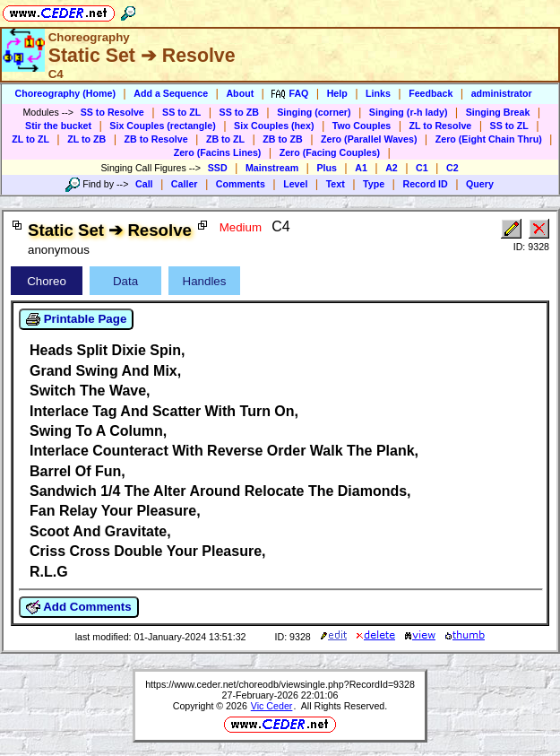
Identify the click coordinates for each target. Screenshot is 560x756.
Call (144, 184)
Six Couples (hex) (274, 126)
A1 (361, 168)
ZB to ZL (225, 139)
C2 (452, 168)
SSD (218, 168)
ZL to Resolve (441, 126)
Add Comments (79, 607)
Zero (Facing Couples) (330, 152)
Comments (241, 184)
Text (336, 184)
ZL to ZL (30, 139)
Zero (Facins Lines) (218, 152)
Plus (327, 168)
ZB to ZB (282, 139)
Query (480, 184)
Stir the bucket (58, 126)
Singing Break (498, 112)
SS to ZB (239, 112)
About (240, 93)
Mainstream (272, 168)
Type (374, 184)
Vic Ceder (272, 706)
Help (337, 93)
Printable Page (76, 319)
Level (295, 184)
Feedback (431, 93)
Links (378, 93)
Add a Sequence (171, 93)
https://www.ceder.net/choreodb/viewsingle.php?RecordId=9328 (280, 684)
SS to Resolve (112, 112)
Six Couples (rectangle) (162, 126)
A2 (392, 168)
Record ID (425, 184)
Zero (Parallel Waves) (369, 139)
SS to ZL (181, 112)
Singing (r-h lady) (409, 112)
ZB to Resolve (156, 139)
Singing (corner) (314, 112)
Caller (185, 184)
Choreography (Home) (65, 93)
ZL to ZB (86, 139)
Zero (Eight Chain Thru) (489, 139)
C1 (422, 168)
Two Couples (362, 126)
